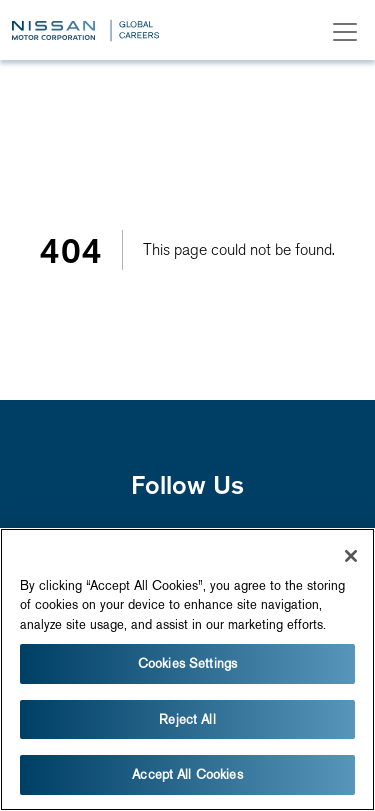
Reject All (187, 719)
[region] (187, 669)
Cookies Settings (187, 663)
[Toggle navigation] (345, 32)
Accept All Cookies (187, 774)
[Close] (351, 556)
